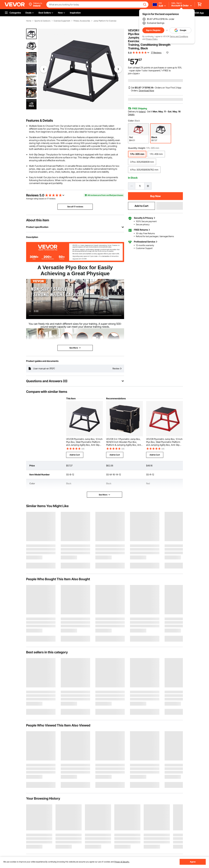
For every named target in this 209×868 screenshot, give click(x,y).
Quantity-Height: (137, 148)
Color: (131, 121)
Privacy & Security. (122, 862)
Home (29, 21)
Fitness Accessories (82, 21)
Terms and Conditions (179, 36)
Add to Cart (141, 206)
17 (48, 199)
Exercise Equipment (62, 21)
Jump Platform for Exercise (105, 21)
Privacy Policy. (152, 39)
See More (105, 495)
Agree (193, 862)
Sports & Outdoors (42, 21)
